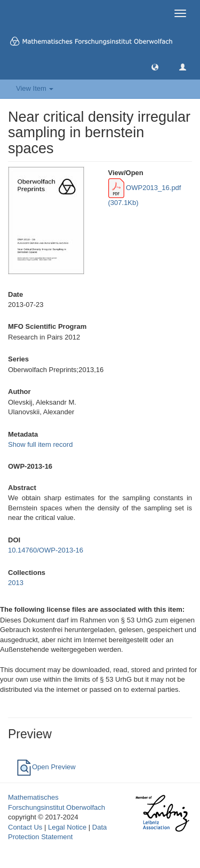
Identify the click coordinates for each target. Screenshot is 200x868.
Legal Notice (67, 827)
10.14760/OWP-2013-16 (46, 550)
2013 (16, 583)
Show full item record (40, 444)
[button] (155, 66)
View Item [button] (35, 88)
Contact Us (25, 827)
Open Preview (46, 767)
